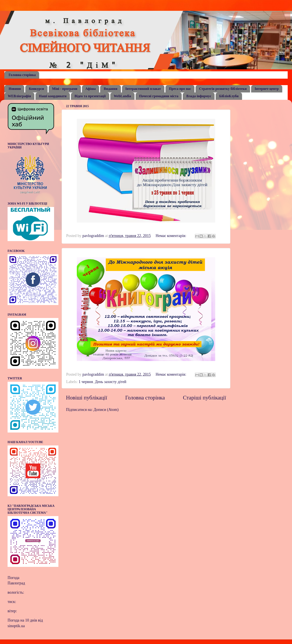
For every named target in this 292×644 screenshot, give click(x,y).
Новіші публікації (87, 398)
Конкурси (36, 89)
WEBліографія (19, 96)
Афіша (91, 89)
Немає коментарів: (171, 236)
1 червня (86, 382)
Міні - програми (65, 89)
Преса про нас (180, 89)
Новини (15, 89)
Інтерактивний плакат (143, 89)
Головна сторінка (22, 75)
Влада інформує (199, 96)
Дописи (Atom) (106, 410)
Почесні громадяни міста (159, 96)
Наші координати (53, 96)
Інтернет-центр (267, 89)
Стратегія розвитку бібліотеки (223, 89)
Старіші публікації (205, 398)
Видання (110, 89)
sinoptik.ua (16, 626)
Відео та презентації (90, 96)
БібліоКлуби (229, 96)
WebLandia (122, 96)
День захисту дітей (110, 382)
